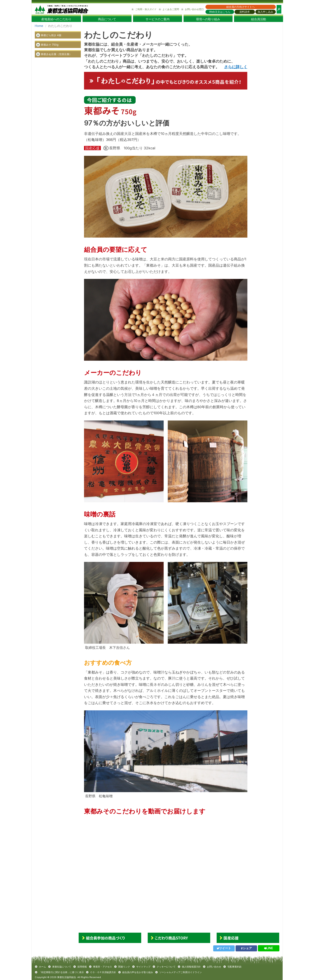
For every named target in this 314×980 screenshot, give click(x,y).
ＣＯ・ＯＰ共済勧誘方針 (103, 972)
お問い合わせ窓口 (194, 9)
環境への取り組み (208, 19)
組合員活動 (259, 19)
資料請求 (245, 12)
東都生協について (62, 967)
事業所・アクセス (103, 967)
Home (39, 26)
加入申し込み (265, 12)
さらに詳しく (236, 67)
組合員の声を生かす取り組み (138, 972)
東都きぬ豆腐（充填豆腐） (56, 54)
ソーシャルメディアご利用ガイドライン (181, 972)
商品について (107, 19)
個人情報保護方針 (191, 967)
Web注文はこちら (220, 12)
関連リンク (124, 967)
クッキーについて (166, 967)
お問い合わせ (214, 967)
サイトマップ (143, 967)
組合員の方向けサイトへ (240, 7)
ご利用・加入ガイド (146, 9)
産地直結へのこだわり (56, 19)
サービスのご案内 (158, 19)
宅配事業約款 (234, 967)
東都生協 (61, 9)
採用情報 (82, 967)
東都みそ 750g (50, 45)
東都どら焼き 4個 (51, 35)
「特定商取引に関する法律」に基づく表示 (61, 972)
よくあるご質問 (171, 9)
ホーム (42, 967)
